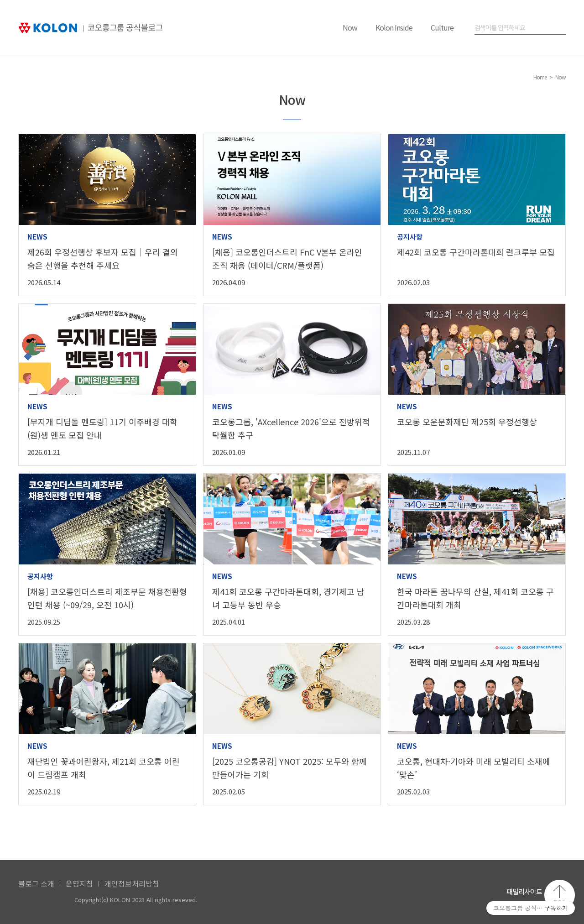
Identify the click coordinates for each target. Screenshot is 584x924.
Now (350, 27)
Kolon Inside (394, 27)
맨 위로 (560, 895)
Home (540, 77)
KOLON (42, 900)
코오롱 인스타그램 (473, 894)
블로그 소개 (36, 883)
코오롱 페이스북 (450, 894)
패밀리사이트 (524, 891)
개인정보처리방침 (132, 883)
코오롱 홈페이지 (403, 894)
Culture (442, 27)
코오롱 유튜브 (426, 894)
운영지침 (79, 883)
